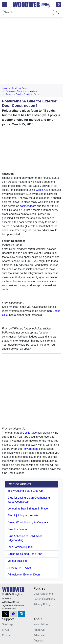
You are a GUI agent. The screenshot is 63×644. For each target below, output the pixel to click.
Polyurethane (30, 449)
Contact (7, 635)
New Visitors (41, 624)
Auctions (39, 641)
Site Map (7, 624)
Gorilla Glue (43, 190)
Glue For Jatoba (17, 529)
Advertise (39, 635)
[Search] (28, 13)
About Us (39, 630)
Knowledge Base (19, 88)
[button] (6, 614)
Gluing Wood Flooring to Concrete (28, 522)
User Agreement (43, 594)
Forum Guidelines (44, 599)
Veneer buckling (17, 561)
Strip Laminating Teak (20, 547)
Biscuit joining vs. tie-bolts (23, 515)
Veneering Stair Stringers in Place (28, 509)
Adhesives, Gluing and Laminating (21, 91)
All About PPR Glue (19, 568)
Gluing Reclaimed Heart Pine (25, 554)
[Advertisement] (32, 51)
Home (5, 88)
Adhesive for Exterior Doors (24, 575)
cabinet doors (28, 206)
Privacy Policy (42, 604)
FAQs (5, 630)
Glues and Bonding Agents (18, 94)
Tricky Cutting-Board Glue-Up (25, 491)
